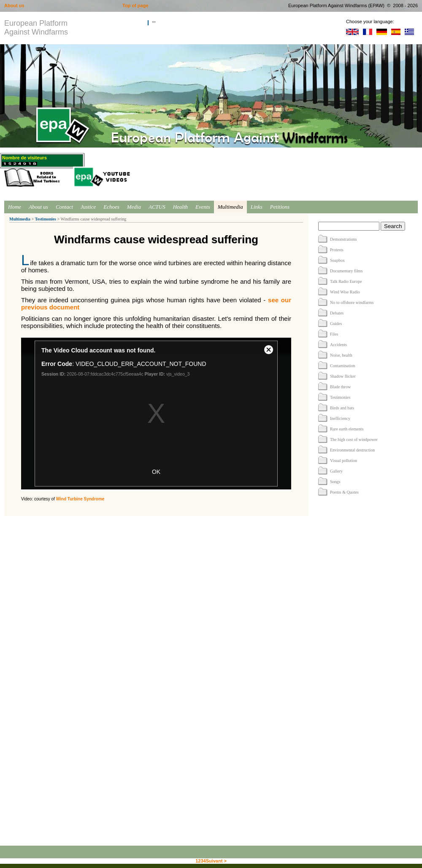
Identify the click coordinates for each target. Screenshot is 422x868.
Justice (88, 207)
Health (180, 207)
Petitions (280, 207)
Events (203, 207)
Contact (64, 207)
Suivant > (216, 861)
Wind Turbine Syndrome (80, 499)
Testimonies (46, 219)
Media (134, 207)
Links (257, 207)
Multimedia (230, 207)
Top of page (135, 5)
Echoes (111, 207)
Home (15, 207)
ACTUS (157, 207)
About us (38, 207)
